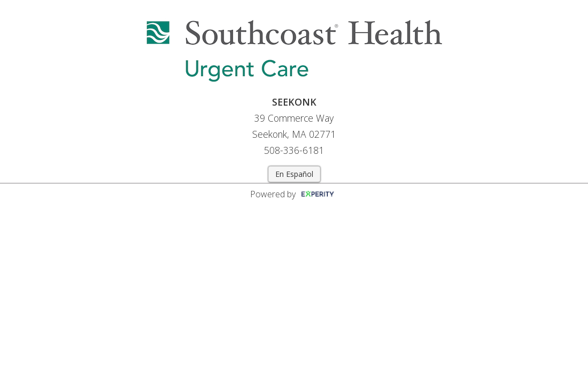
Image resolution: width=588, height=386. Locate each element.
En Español (294, 174)
